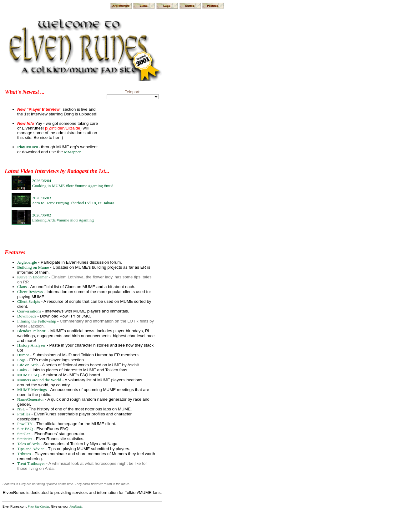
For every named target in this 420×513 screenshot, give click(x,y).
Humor (23, 355)
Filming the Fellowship (37, 321)
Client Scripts (29, 301)
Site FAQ (25, 429)
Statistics (25, 439)
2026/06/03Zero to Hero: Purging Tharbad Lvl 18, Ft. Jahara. (74, 200)
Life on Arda (28, 365)
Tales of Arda (28, 444)
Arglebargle (27, 262)
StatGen (24, 434)
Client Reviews (30, 292)
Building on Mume (33, 267)
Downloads (27, 316)
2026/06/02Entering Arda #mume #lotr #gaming (63, 218)
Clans (22, 287)
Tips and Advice (31, 449)
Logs (21, 360)
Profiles (24, 414)
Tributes (24, 454)
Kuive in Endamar (33, 277)
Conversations (29, 311)
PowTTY (25, 424)
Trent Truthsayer (31, 463)
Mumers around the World (39, 380)
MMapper (72, 152)
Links (22, 370)
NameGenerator (30, 399)
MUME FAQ (28, 375)
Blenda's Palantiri (32, 331)
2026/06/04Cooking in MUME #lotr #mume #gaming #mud (73, 183)
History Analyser (31, 345)
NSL (21, 409)
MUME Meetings (32, 390)
